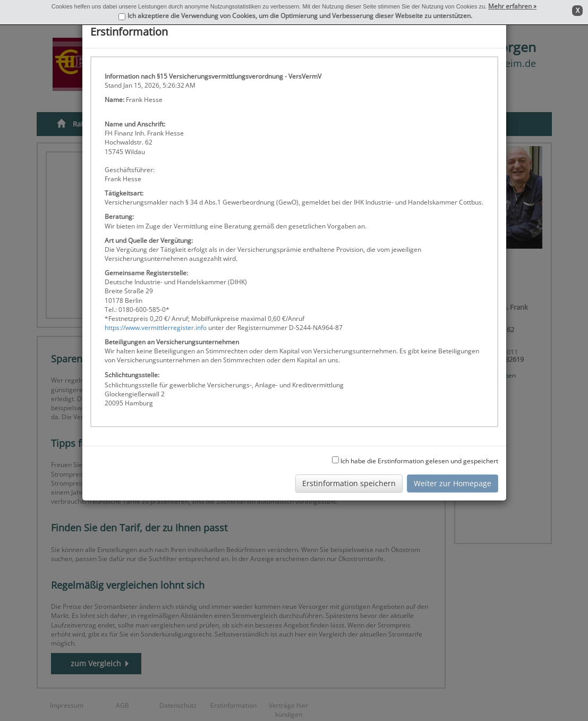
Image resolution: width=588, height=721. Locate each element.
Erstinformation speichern (349, 483)
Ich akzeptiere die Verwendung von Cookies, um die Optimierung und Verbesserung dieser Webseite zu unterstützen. (300, 16)
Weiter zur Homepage (453, 483)
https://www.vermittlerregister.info (156, 328)
